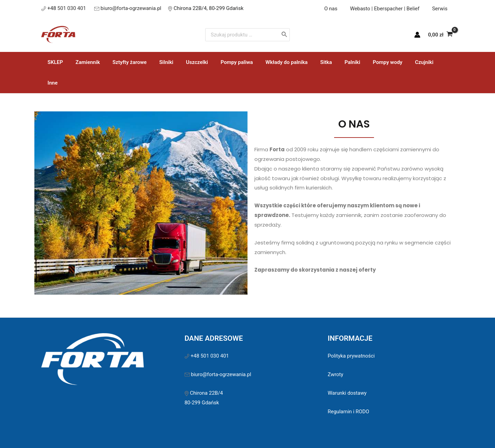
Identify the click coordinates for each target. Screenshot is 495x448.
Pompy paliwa (224, 62)
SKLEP (54, 62)
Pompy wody (366, 62)
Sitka (309, 62)
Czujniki (400, 62)
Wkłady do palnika (272, 62)
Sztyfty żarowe (124, 62)
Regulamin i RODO (349, 391)
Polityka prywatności (351, 335)
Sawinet (295, 434)
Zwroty (335, 354)
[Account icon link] (417, 35)
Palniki (333, 62)
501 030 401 (72, 8)
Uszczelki (187, 62)
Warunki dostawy (347, 372)
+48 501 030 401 (210, 335)
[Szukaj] (299, 35)
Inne (425, 62)
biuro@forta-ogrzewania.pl (131, 8)
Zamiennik (84, 62)
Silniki (158, 62)
